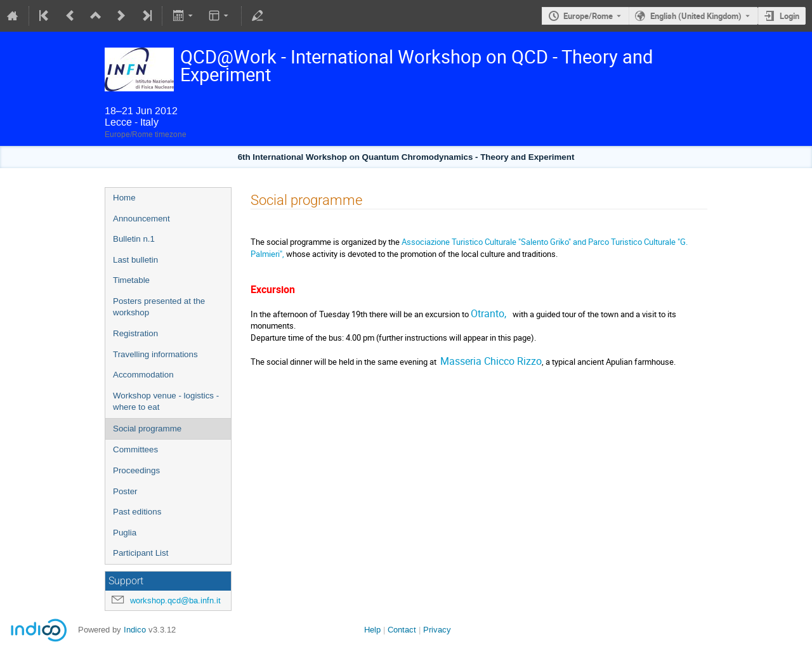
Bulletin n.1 (134, 239)
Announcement (141, 219)
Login (789, 16)
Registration (135, 333)
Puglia (125, 533)
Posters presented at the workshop (159, 307)
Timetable (131, 280)
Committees (135, 449)
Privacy (437, 630)
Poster (125, 491)
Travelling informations (155, 354)
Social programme (147, 429)
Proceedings (136, 470)
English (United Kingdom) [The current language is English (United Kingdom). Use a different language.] (696, 16)
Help (372, 630)
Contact (402, 630)
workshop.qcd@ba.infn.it (175, 600)
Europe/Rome (588, 16)
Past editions (137, 512)
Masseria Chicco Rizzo (491, 361)
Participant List (141, 553)
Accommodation (143, 375)
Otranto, (490, 313)
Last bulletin (135, 260)
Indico (135, 630)
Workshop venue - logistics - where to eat (166, 402)
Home (124, 198)
